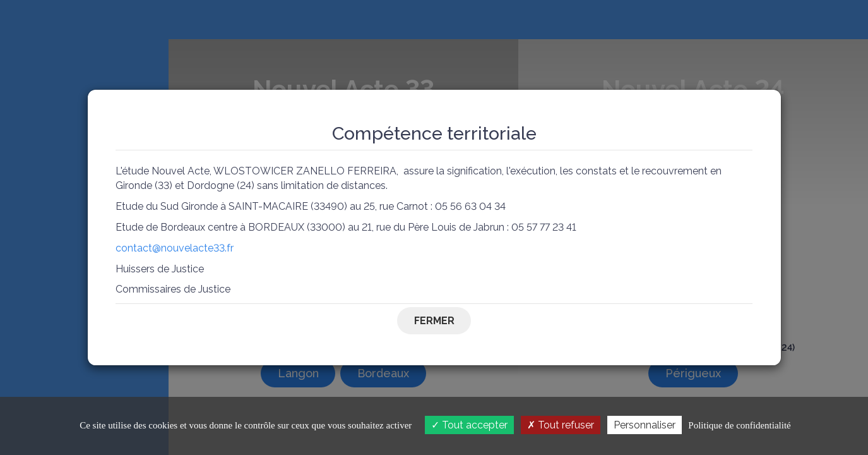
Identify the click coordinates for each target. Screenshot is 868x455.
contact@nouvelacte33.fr (175, 248)
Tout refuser (561, 425)
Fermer (434, 321)
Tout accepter (469, 425)
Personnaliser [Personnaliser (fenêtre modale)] (645, 425)
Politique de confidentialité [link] (739, 425)
